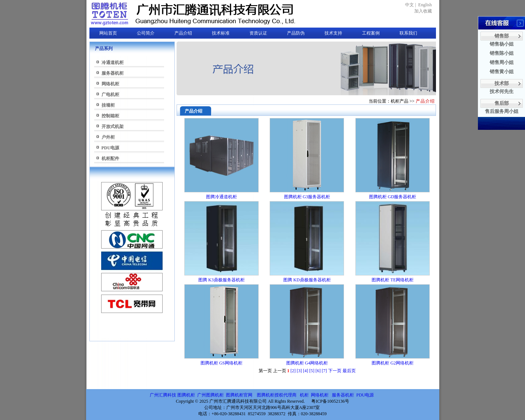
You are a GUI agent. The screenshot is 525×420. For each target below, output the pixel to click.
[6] (318, 371)
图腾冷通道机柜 (221, 197)
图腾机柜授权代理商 (277, 395)
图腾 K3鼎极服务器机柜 (221, 280)
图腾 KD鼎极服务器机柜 (307, 280)
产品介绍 (183, 33)
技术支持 (333, 33)
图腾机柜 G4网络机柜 (307, 363)
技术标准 (221, 33)
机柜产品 (400, 101)
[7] (324, 371)
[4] (306, 371)
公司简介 (146, 33)
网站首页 (108, 33)
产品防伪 (296, 33)
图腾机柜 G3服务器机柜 (307, 197)
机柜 (304, 395)
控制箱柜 (110, 116)
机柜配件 (110, 159)
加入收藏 (423, 11)
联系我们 (408, 33)
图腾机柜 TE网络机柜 (393, 280)
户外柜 (108, 137)
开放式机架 (113, 127)
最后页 (349, 371)
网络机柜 (110, 84)
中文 (409, 5)
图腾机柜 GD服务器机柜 (393, 197)
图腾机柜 (186, 395)
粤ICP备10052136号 (330, 401)
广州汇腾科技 (163, 395)
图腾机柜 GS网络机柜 (221, 363)
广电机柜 (110, 95)
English (425, 5)
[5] (312, 371)
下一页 (335, 371)
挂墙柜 (108, 105)
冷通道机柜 (113, 63)
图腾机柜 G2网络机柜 (393, 363)
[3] (299, 371)
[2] (293, 371)
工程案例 (371, 33)
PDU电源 (111, 148)
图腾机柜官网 (239, 395)
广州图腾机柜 (210, 395)
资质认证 (258, 33)
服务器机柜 (113, 73)
